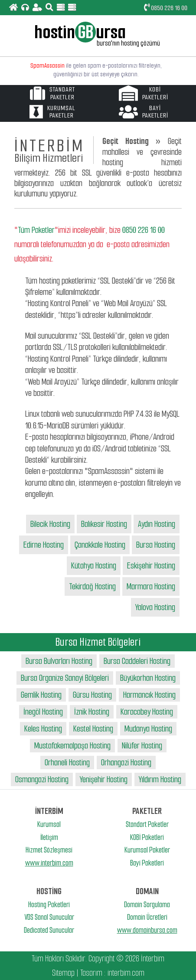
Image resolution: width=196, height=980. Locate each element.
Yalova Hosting (155, 607)
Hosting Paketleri (49, 905)
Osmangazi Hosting (42, 779)
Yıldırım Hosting (160, 779)
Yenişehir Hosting (104, 779)
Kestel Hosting (93, 729)
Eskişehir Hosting (151, 566)
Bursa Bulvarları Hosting (59, 661)
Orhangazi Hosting (126, 763)
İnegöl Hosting (43, 712)
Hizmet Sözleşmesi (49, 850)
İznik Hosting (92, 712)
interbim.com (126, 973)
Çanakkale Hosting (100, 545)
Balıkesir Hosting (104, 524)
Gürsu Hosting (92, 695)
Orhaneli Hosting (67, 763)
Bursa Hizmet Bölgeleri (98, 642)
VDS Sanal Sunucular (49, 917)
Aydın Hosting (157, 524)
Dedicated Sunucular (49, 930)
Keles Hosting (43, 729)
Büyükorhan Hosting (148, 678)
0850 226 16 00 (166, 8)
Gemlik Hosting (41, 695)
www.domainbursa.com (147, 930)
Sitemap (63, 973)
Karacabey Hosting (147, 712)
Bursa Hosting (156, 545)
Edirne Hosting (44, 545)
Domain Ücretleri (147, 917)
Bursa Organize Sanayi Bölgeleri (65, 678)
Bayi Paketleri (147, 863)
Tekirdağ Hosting (92, 586)
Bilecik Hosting (50, 524)
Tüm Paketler (36, 230)
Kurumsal (49, 824)
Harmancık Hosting (149, 695)
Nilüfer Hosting (142, 746)
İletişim (49, 837)
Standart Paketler (147, 824)
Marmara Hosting (151, 586)
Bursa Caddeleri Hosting (137, 661)
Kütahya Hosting (94, 566)
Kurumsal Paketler (147, 850)
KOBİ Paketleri (147, 837)
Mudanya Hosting (148, 729)
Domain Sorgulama (147, 905)
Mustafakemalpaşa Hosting (72, 746)
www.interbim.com (49, 863)
